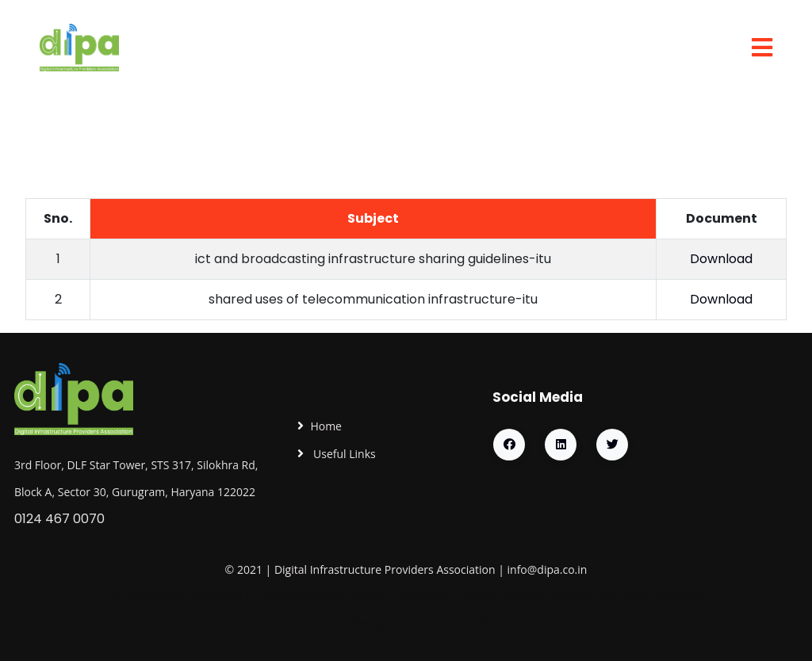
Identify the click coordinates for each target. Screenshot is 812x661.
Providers (409, 569)
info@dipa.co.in (548, 569)
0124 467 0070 (59, 519)
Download (721, 259)
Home (326, 426)
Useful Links (343, 454)
